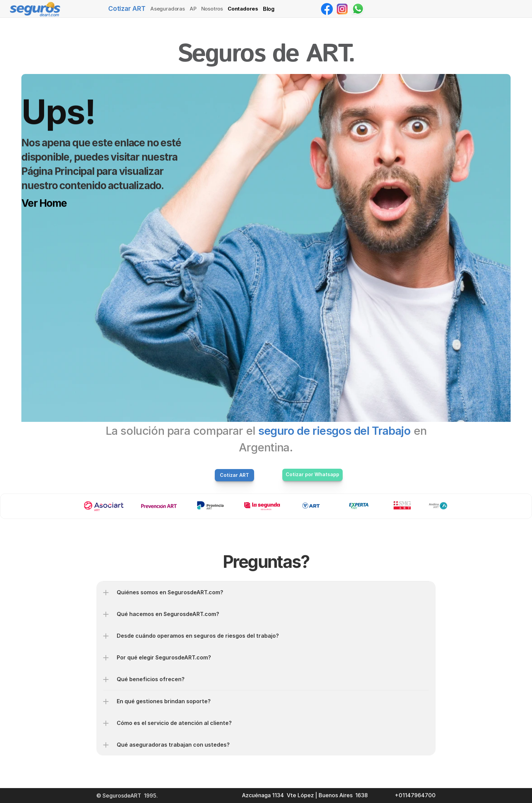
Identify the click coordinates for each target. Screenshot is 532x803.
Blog (269, 9)
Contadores (243, 9)
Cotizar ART (127, 9)
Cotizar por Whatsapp (312, 474)
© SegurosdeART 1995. (128, 796)
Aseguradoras (168, 9)
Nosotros (212, 9)
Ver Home (44, 203)
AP (193, 9)
